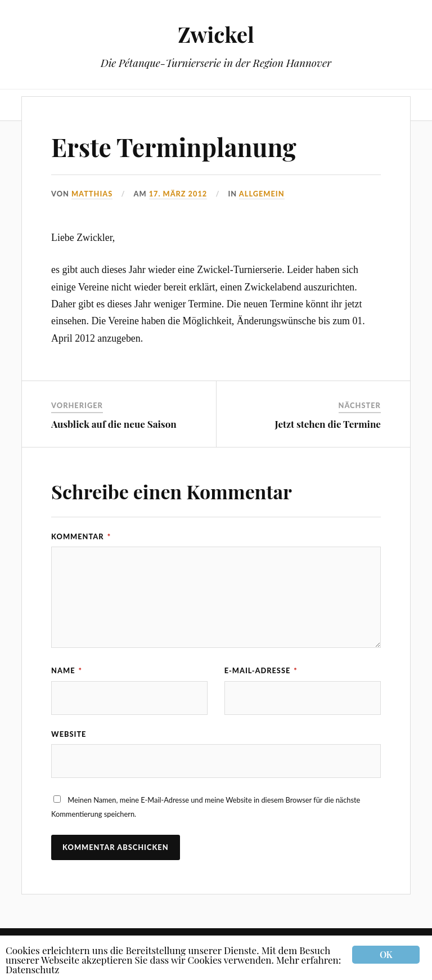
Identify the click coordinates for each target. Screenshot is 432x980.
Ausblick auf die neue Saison (114, 424)
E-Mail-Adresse (261, 670)
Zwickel (216, 34)
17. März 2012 (178, 194)
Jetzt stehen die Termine (328, 424)
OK (386, 954)
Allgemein (262, 194)
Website (69, 734)
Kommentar (81, 536)
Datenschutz (32, 969)
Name (67, 670)
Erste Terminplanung (174, 147)
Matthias (92, 194)
